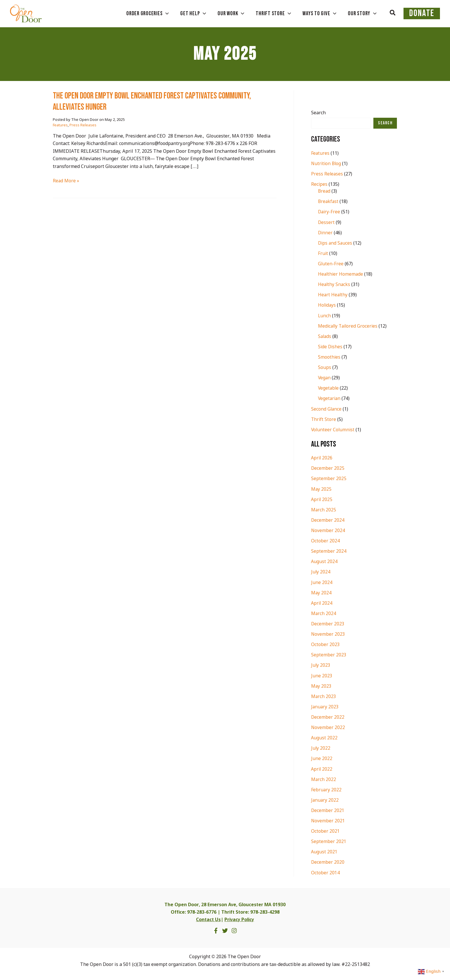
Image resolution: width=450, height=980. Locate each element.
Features (60, 125)
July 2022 (321, 747)
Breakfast (329, 202)
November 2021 (328, 819)
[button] (400, 13)
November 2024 (328, 530)
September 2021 (329, 840)
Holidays (327, 305)
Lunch (325, 315)
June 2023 (322, 674)
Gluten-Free (331, 264)
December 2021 (328, 809)
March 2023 (324, 695)
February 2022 (326, 788)
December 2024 (328, 519)
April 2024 (322, 602)
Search (318, 113)
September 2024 (329, 550)
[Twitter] (225, 928)
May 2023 (321, 685)
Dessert (326, 222)
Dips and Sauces (336, 243)
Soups (325, 367)
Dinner (326, 233)
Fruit (323, 253)
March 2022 (324, 778)
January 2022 (325, 798)
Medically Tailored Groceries (349, 326)
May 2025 (321, 488)
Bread (324, 191)
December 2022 (328, 716)
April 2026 (322, 457)
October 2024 (325, 540)
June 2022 (322, 757)
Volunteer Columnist (333, 429)
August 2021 (325, 850)
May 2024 (321, 592)
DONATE (425, 13)
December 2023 (328, 623)
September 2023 (329, 654)
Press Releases (83, 125)
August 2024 (325, 561)
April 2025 (322, 499)
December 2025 (328, 468)
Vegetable (329, 388)
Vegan (325, 377)
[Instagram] (234, 928)
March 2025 (324, 509)
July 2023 (321, 664)
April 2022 (322, 767)
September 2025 (329, 478)
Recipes (319, 184)
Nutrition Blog (327, 164)
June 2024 (322, 581)
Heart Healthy (333, 295)
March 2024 (324, 612)
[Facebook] (216, 928)
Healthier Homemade (341, 274)
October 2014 (325, 871)
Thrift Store (324, 419)
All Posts (324, 443)
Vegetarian (330, 398)
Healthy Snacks (334, 284)
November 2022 (328, 726)
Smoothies (329, 357)
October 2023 (325, 643)
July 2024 (321, 571)
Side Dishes (331, 346)
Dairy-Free (329, 212)
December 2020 (328, 860)
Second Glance (327, 408)
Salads (325, 336)
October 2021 (325, 829)
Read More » (66, 181)
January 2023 (325, 705)
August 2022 (325, 736)
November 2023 (328, 633)
